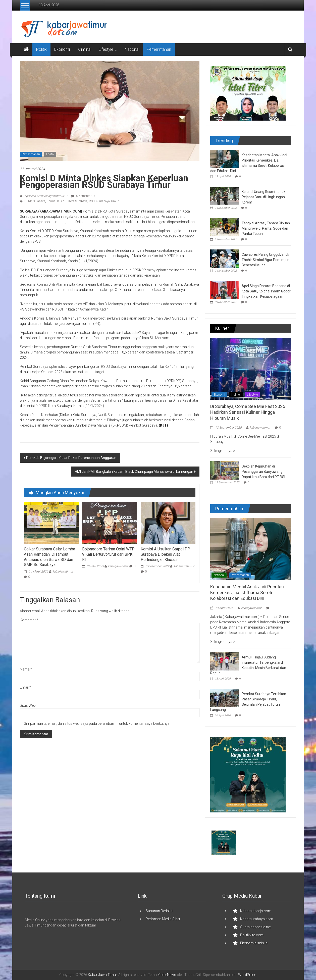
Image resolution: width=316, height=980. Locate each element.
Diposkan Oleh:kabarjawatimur (44, 196)
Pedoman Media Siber (163, 919)
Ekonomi (62, 49)
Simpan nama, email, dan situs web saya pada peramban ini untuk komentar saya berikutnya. (97, 724)
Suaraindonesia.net (255, 927)
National (132, 49)
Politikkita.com (252, 935)
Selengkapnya (223, 451)
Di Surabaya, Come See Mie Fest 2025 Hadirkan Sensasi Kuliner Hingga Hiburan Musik (248, 412)
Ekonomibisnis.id (254, 943)
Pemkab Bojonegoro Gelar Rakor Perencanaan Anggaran (71, 458)
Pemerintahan (159, 49)
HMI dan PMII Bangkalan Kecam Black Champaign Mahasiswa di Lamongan (134, 472)
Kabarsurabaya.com (257, 919)
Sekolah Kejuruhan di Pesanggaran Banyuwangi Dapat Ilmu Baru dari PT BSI (263, 472)
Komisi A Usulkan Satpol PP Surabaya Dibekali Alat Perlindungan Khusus (165, 554)
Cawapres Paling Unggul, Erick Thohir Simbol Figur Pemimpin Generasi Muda (266, 260)
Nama (26, 669)
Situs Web (28, 705)
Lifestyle (106, 49)
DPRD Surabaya (35, 201)
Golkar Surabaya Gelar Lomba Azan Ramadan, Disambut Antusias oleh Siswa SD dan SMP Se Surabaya (49, 557)
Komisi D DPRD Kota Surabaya (67, 201)
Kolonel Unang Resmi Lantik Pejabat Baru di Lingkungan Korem (264, 197)
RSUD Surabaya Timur (104, 201)
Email (25, 687)
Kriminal (84, 49)
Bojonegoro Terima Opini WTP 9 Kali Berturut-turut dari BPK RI (108, 554)
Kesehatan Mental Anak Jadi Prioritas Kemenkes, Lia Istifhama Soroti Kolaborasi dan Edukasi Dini (247, 593)
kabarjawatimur (63, 572)
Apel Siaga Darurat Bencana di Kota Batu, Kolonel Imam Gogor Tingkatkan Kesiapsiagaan (266, 291)
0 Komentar (81, 196)
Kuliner (236, 395)
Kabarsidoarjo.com (256, 911)
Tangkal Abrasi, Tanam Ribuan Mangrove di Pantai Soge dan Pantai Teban (266, 228)
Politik (41, 49)
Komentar (29, 620)
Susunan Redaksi (160, 911)
